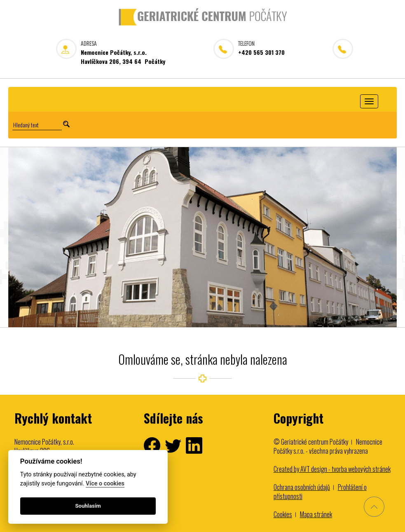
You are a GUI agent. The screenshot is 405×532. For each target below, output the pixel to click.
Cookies (283, 514)
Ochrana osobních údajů (302, 487)
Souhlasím (88, 506)
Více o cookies (105, 484)
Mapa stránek (316, 514)
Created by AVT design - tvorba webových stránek (332, 469)
